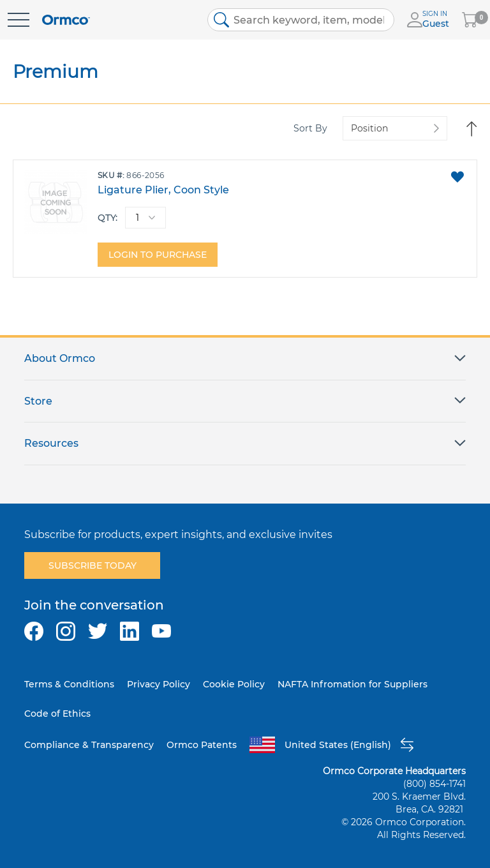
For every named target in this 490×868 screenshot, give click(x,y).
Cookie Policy (234, 684)
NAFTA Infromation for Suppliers (353, 684)
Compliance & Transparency (89, 745)
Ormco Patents (202, 745)
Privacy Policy (159, 684)
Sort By (310, 128)
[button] (457, 177)
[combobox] (301, 20)
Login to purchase (158, 255)
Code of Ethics (57, 714)
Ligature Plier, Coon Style (163, 190)
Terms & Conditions (69, 684)
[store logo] (66, 20)
